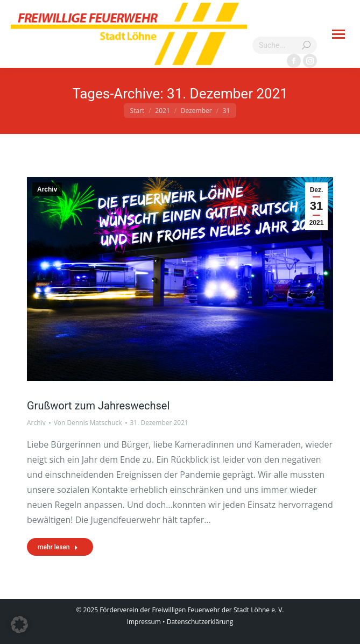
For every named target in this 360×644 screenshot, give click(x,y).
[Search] (285, 45)
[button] (19, 625)
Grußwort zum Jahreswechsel (98, 406)
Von (88, 423)
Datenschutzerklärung (200, 622)
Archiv (47, 189)
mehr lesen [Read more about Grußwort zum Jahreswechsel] (58, 547)
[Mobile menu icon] (338, 34)
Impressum (144, 622)
